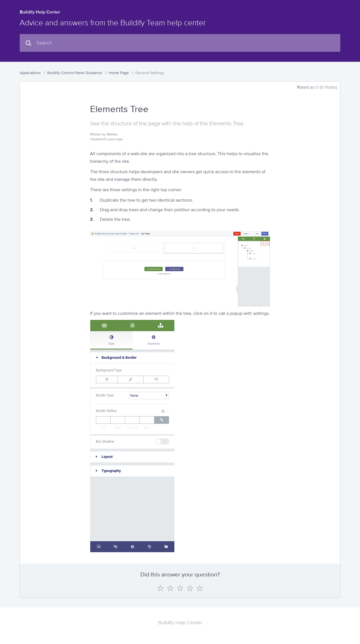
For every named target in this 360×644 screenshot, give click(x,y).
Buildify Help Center (40, 12)
